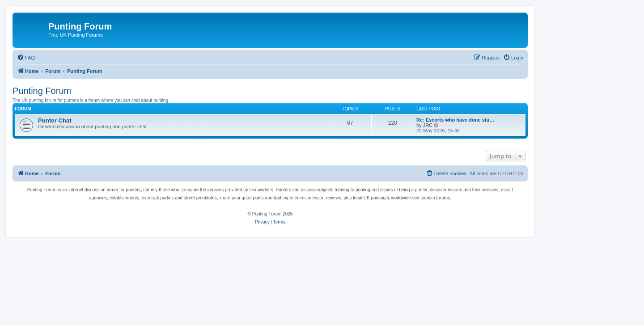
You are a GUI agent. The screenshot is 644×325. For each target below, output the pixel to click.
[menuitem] (26, 58)
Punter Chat (55, 120)
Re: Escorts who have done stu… (455, 120)
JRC (428, 125)
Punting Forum (42, 91)
